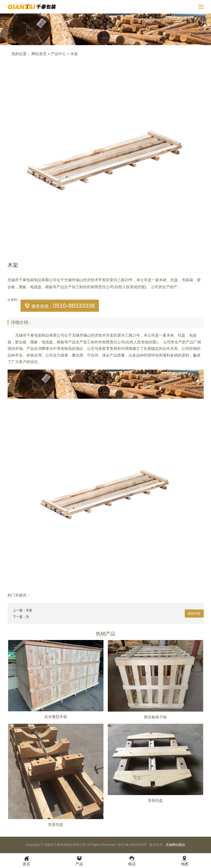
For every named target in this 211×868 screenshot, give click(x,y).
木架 (74, 54)
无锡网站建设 (175, 845)
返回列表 (194, 614)
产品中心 (58, 54)
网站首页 (39, 54)
